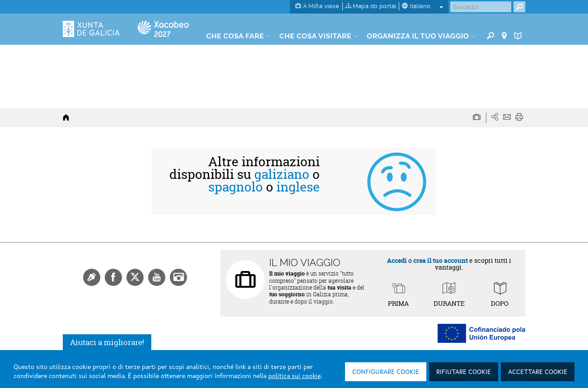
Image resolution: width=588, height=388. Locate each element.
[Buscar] (481, 7)
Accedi (397, 260)
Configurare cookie (386, 372)
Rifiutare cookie (464, 372)
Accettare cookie (538, 372)
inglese (298, 187)
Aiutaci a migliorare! (107, 342)
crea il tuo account (441, 260)
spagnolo (236, 187)
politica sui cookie (294, 376)
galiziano (282, 174)
